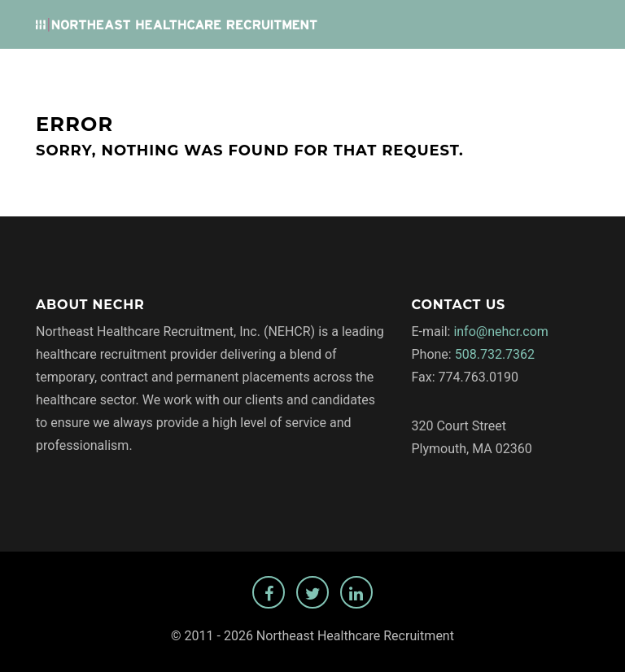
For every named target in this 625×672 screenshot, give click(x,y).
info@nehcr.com (501, 332)
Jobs (266, 74)
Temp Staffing (538, 74)
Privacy (455, 74)
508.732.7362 (495, 354)
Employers (329, 74)
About (396, 74)
